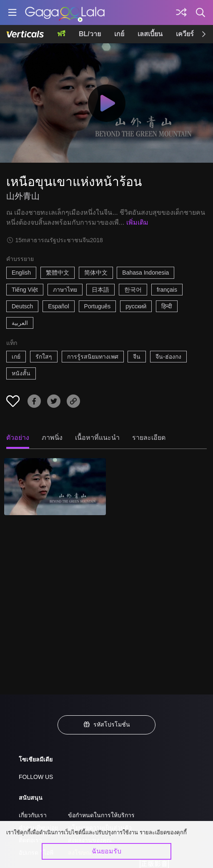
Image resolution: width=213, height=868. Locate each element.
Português (98, 306)
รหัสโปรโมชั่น (107, 724)
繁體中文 (58, 273)
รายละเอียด (149, 438)
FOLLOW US (36, 777)
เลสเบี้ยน (150, 34)
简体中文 (96, 273)
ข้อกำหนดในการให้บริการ (101, 815)
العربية (20, 323)
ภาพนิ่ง (52, 438)
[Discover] (181, 12)
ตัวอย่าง (18, 438)
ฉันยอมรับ (106, 851)
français (167, 290)
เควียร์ (185, 34)
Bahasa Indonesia (145, 273)
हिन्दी (167, 306)
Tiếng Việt (25, 290)
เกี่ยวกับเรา (33, 815)
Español (59, 306)
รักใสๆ (44, 357)
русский (136, 306)
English (21, 273)
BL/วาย (90, 34)
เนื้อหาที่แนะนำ (97, 438)
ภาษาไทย (65, 290)
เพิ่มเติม (137, 222)
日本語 (100, 290)
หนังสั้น (21, 373)
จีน (137, 357)
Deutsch (22, 306)
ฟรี (61, 34)
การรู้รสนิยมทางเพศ (93, 357)
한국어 (133, 290)
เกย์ (119, 34)
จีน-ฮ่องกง (168, 357)
